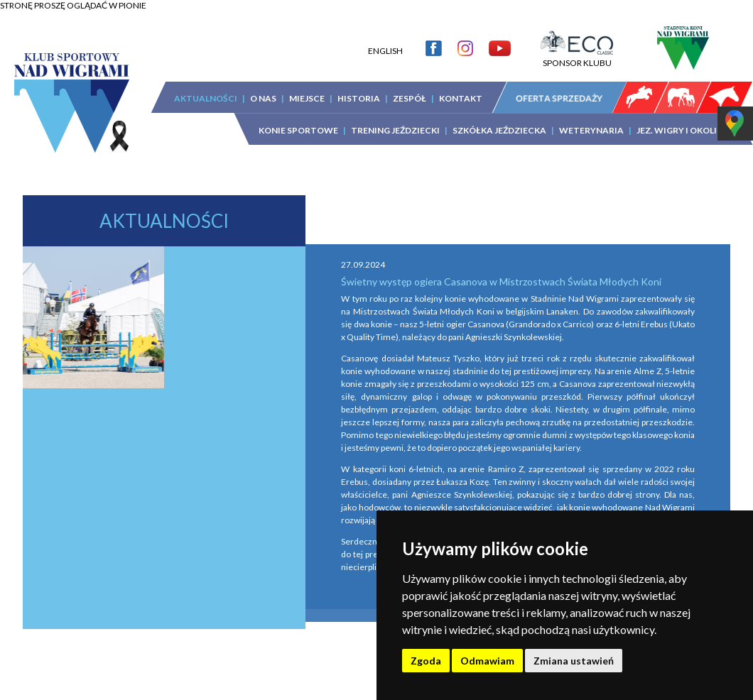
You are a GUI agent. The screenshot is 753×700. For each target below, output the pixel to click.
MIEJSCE (307, 98)
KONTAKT (461, 98)
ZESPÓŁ (410, 98)
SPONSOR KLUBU (577, 58)
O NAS (263, 98)
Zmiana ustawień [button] (574, 661)
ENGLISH (385, 51)
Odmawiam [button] (487, 661)
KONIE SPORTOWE (298, 130)
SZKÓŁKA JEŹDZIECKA (499, 130)
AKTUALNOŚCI (206, 98)
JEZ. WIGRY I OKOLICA (683, 130)
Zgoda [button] (426, 661)
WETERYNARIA (591, 130)
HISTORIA (359, 98)
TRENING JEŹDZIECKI (395, 130)
